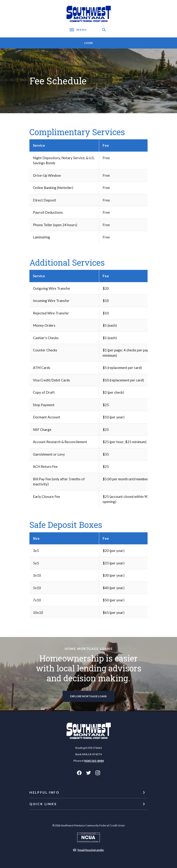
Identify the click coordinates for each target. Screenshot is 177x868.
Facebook (79, 773)
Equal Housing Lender (91, 850)
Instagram (98, 773)
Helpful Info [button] (44, 792)
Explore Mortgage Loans (88, 696)
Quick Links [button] (43, 804)
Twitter (88, 773)
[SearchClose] (104, 30)
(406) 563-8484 (94, 761)
